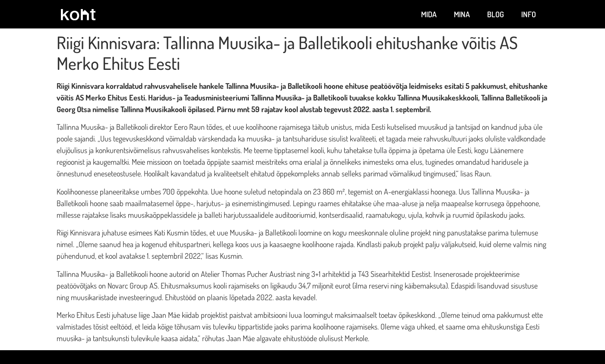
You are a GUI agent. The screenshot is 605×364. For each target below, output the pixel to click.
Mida (429, 14)
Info (529, 14)
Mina (462, 14)
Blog (496, 14)
